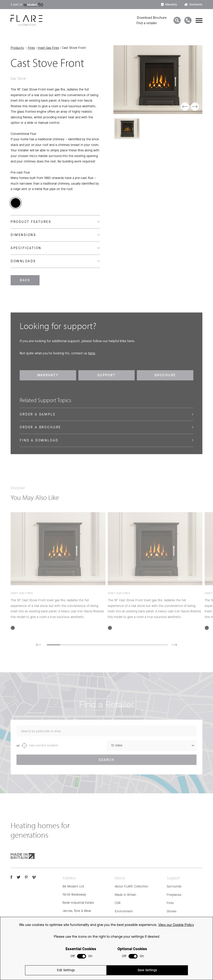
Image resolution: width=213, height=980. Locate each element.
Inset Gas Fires (48, 48)
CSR (118, 903)
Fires (31, 48)
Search (106, 765)
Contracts (193, 4)
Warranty (169, 4)
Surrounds (174, 886)
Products (17, 48)
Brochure (165, 375)
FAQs (170, 919)
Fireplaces (174, 895)
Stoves (172, 911)
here (92, 353)
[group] (158, 80)
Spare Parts (175, 936)
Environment (124, 911)
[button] (185, 107)
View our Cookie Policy (176, 959)
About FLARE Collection (131, 886)
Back (25, 280)
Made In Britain (125, 895)
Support (106, 375)
